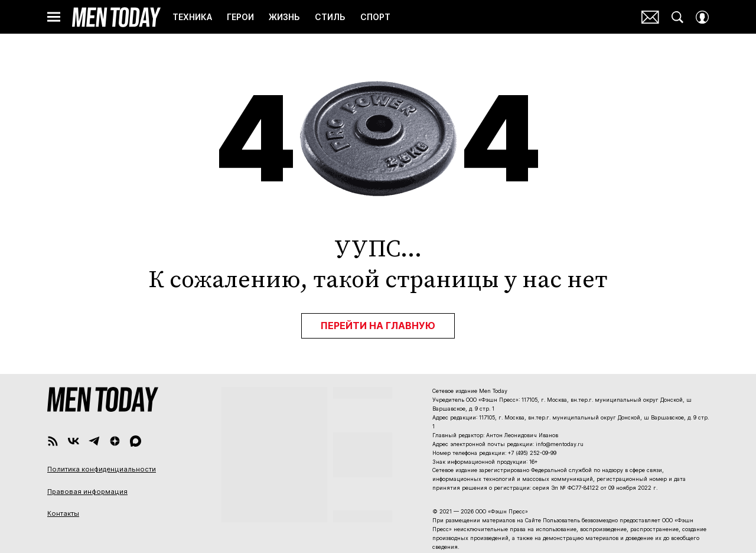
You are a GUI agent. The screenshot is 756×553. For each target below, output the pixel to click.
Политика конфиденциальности (102, 469)
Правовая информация (87, 492)
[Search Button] (677, 17)
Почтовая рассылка (650, 17)
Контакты (63, 513)
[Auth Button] (702, 17)
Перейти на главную (378, 326)
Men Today (116, 17)
